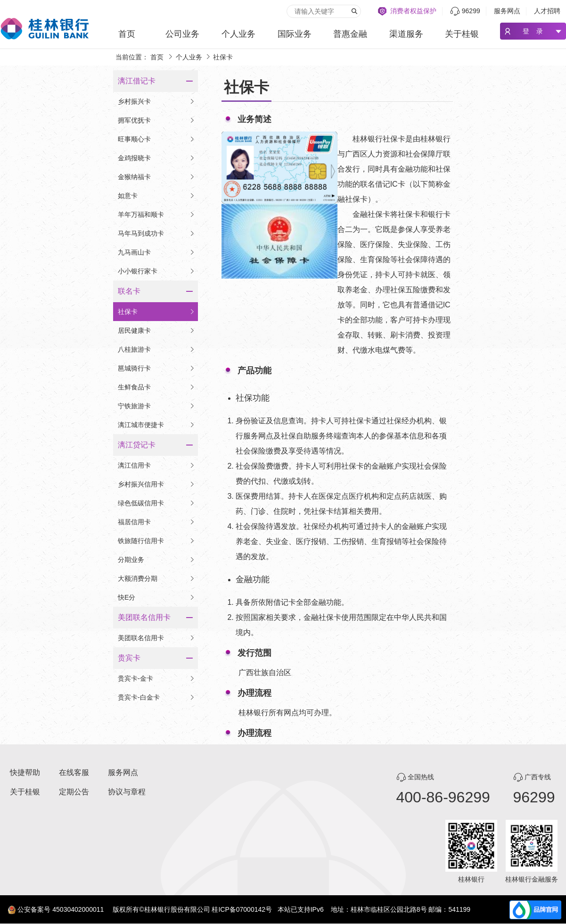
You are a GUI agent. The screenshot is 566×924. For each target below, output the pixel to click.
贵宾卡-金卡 (157, 678)
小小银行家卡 (157, 271)
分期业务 (157, 560)
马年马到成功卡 (157, 233)
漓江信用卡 (157, 465)
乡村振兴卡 (157, 101)
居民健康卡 (157, 330)
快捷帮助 (25, 772)
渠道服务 (406, 34)
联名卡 (129, 291)
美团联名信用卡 (144, 617)
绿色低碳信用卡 (157, 503)
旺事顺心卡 (157, 139)
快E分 (157, 597)
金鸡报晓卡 (157, 158)
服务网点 (507, 11)
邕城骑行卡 (157, 368)
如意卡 (157, 196)
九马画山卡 (157, 252)
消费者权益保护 (413, 11)
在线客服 (74, 772)
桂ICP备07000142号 (242, 909)
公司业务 (182, 34)
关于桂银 (462, 34)
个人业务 (238, 34)
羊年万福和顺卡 (157, 214)
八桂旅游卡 (157, 349)
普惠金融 (350, 34)
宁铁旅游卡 (157, 406)
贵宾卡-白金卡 (157, 697)
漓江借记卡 (137, 81)
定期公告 (74, 792)
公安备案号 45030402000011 (61, 909)
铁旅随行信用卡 (157, 541)
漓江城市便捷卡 (157, 425)
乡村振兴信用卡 (157, 484)
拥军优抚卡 (157, 120)
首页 (127, 34)
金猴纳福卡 (157, 177)
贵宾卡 (129, 658)
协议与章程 (127, 792)
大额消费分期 (157, 578)
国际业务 (295, 34)
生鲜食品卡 (157, 387)
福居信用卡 (157, 522)
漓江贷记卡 (137, 445)
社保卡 (157, 312)
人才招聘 (547, 11)
